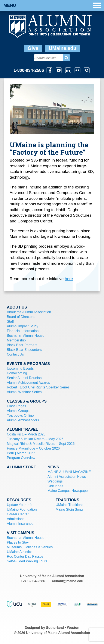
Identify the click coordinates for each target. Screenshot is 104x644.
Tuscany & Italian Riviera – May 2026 (35, 439)
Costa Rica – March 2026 (26, 434)
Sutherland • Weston (63, 628)
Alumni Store (22, 467)
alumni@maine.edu (68, 581)
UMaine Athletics (20, 552)
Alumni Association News (67, 477)
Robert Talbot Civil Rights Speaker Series (38, 387)
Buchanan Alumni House (26, 336)
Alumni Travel (22, 429)
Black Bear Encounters (24, 350)
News (53, 467)
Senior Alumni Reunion (24, 378)
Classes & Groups (27, 401)
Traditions (67, 500)
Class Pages (16, 406)
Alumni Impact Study (23, 326)
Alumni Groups (18, 411)
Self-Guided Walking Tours (27, 561)
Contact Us (15, 354)
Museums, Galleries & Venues (30, 547)
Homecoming (17, 373)
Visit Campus (21, 533)
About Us (17, 307)
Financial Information (23, 331)
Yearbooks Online (20, 415)
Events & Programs (28, 364)
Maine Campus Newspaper (68, 491)
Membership (16, 340)
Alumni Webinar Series (24, 392)
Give (33, 48)
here (69, 279)
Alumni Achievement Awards (28, 383)
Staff (10, 321)
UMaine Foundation (22, 509)
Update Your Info (20, 505)
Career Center (18, 514)
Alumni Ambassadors (23, 420)
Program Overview (21, 458)
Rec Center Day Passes (25, 557)
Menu (52, 5)
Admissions (16, 519)
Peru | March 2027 (21, 453)
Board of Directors (21, 317)
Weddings (55, 481)
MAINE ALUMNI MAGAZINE (69, 472)
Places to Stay (18, 542)
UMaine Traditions (69, 505)
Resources (19, 500)
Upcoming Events (20, 368)
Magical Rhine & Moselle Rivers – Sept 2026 (41, 444)
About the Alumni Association (29, 312)
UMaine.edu (63, 48)
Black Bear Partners (22, 345)
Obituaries (55, 486)
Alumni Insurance (20, 524)
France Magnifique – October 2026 (33, 448)
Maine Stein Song (69, 509)
